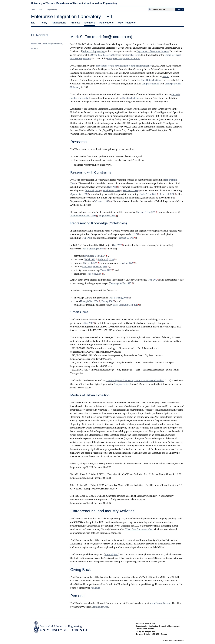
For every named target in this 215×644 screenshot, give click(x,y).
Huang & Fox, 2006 (89, 301)
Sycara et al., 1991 (79, 194)
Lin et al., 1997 (91, 263)
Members (90, 23)
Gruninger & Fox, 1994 (95, 256)
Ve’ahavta (95, 588)
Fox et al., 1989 (93, 191)
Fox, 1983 (112, 187)
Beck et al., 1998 (167, 194)
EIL (33, 23)
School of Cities (133, 55)
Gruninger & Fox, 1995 (120, 283)
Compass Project (122, 384)
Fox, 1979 (133, 234)
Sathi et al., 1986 (126, 238)
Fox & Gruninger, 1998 (93, 249)
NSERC (166, 77)
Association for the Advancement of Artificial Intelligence (124, 66)
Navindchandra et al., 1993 (83, 216)
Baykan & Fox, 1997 (146, 212)
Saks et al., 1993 (102, 201)
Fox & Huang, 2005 (119, 298)
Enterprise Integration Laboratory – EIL (72, 16)
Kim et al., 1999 (100, 267)
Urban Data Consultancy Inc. (139, 529)
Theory (43, 23)
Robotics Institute (131, 98)
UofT (33, 9)
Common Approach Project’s (119, 381)
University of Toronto (43, 3)
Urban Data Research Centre (105, 55)
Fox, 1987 (87, 238)
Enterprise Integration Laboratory (124, 59)
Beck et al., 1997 (130, 191)
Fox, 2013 (89, 323)
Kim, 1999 (87, 267)
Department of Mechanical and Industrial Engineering (87, 3)
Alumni (34, 49)
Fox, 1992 (117, 245)
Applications (59, 23)
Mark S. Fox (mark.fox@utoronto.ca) (47, 44)
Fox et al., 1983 (112, 554)
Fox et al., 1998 (95, 274)
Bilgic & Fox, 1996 (107, 216)
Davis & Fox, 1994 (148, 194)
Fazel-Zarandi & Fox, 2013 (126, 305)
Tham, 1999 (106, 270)
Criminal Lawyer (100, 607)
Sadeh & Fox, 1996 (111, 191)
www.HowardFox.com (161, 603)
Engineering (52, 9)
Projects (75, 23)
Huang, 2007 (107, 301)
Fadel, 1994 (90, 259)
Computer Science (150, 84)
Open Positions (127, 23)
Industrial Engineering (94, 51)
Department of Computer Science (153, 51)
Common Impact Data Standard (149, 381)
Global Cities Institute (151, 80)
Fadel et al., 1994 (106, 259)
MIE (41, 9)
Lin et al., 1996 (126, 263)
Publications (107, 23)
